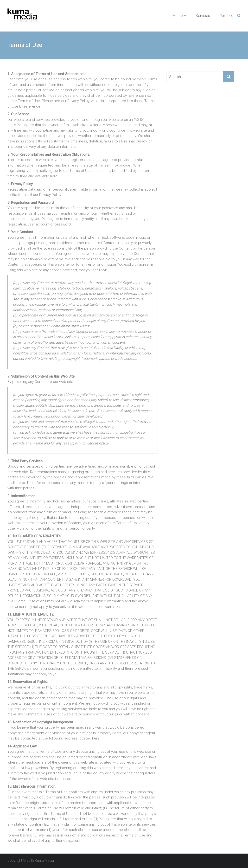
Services (203, 16)
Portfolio (226, 16)
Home (178, 16)
